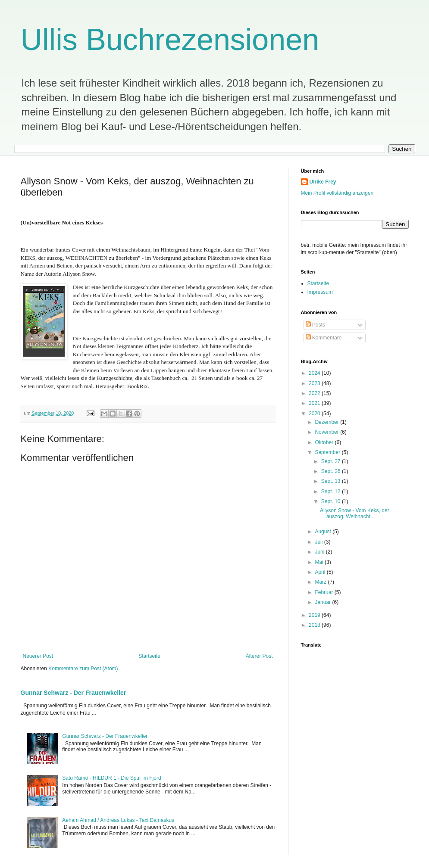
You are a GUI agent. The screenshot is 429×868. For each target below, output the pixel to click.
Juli (319, 542)
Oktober (325, 442)
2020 (315, 414)
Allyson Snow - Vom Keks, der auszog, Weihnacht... (355, 513)
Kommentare (324, 338)
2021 (315, 403)
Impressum (320, 292)
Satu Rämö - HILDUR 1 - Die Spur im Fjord (111, 778)
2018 (315, 625)
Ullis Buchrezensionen (170, 40)
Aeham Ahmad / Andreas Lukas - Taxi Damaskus (118, 820)
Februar (324, 592)
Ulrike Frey (323, 182)
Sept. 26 (332, 471)
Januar (323, 602)
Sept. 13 (332, 481)
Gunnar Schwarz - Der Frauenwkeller (74, 693)
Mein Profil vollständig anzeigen (337, 193)
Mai (320, 562)
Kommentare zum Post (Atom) (83, 669)
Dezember (327, 422)
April (321, 572)
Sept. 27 (332, 461)
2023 (315, 383)
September (328, 452)
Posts (315, 325)
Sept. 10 (332, 501)
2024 (315, 373)
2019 (315, 615)
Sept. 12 (332, 492)
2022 (315, 393)
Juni (320, 552)
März (321, 582)
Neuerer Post (38, 656)
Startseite (149, 656)
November (327, 432)
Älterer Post (259, 656)
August (324, 532)
